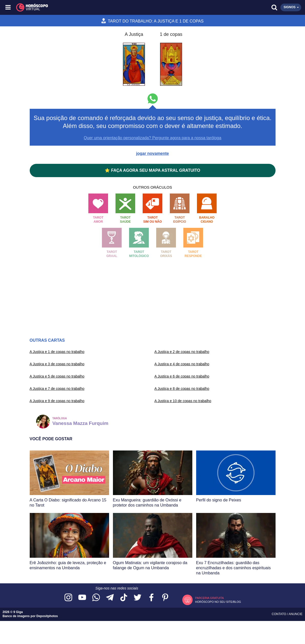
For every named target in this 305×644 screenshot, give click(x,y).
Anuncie (296, 614)
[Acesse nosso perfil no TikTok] (124, 598)
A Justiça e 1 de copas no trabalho (57, 352)
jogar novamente (152, 153)
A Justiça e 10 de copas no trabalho (183, 401)
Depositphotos (47, 616)
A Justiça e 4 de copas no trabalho (182, 364)
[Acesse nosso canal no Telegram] (110, 598)
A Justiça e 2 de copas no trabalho (182, 352)
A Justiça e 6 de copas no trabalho (182, 376)
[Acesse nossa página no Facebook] (151, 598)
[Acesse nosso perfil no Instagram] (68, 598)
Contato (279, 614)
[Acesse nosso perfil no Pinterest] (165, 598)
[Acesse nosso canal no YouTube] (82, 598)
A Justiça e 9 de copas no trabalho (57, 401)
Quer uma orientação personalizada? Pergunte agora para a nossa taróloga (152, 138)
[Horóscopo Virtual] (81, 7)
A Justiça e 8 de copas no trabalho (182, 389)
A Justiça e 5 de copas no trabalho (57, 376)
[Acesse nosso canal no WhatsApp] (96, 598)
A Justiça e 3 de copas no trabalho (57, 364)
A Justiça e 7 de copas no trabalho (57, 389)
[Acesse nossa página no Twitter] (138, 598)
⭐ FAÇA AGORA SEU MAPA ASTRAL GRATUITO (152, 170)
